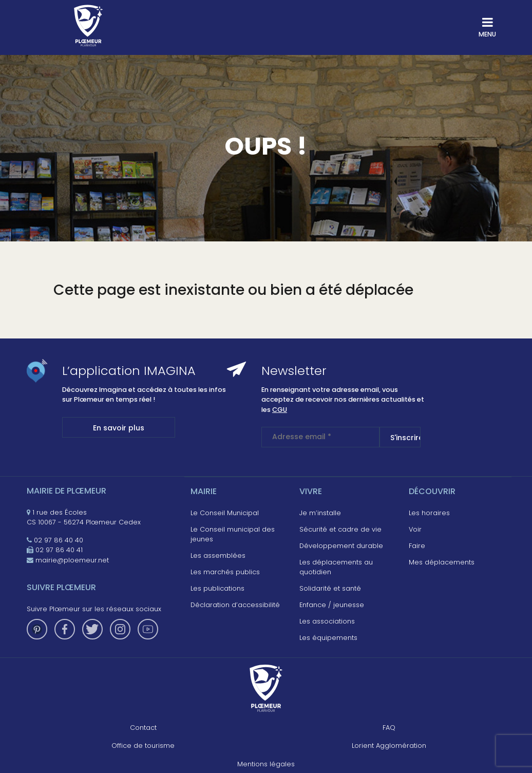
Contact (143, 728)
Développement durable (341, 546)
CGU (280, 410)
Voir (415, 529)
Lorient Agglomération (389, 746)
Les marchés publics (225, 572)
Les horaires (429, 513)
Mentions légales (266, 764)
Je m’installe (320, 513)
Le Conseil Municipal (225, 513)
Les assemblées (218, 555)
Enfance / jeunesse (332, 605)
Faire (417, 546)
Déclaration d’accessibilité (235, 605)
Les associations (327, 621)
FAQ (389, 728)
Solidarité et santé (330, 588)
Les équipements (328, 638)
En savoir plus (119, 428)
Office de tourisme (143, 746)
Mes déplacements (442, 562)
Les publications (217, 588)
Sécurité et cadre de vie (340, 529)
